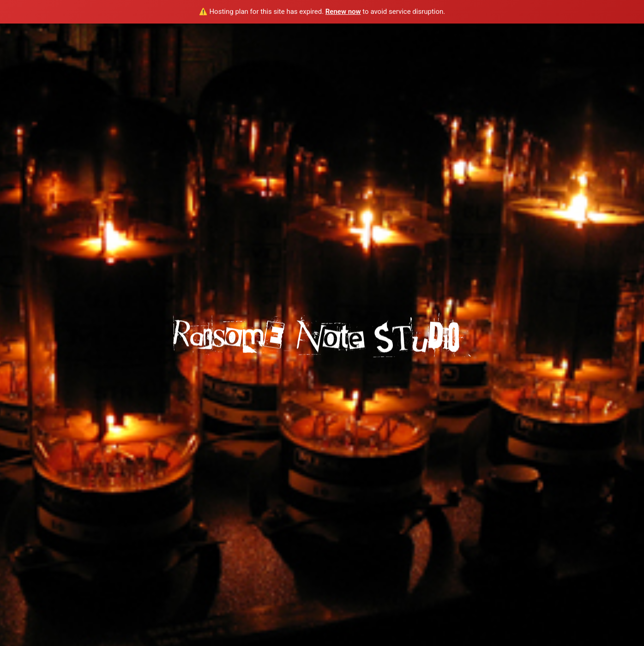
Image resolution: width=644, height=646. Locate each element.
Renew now (343, 12)
